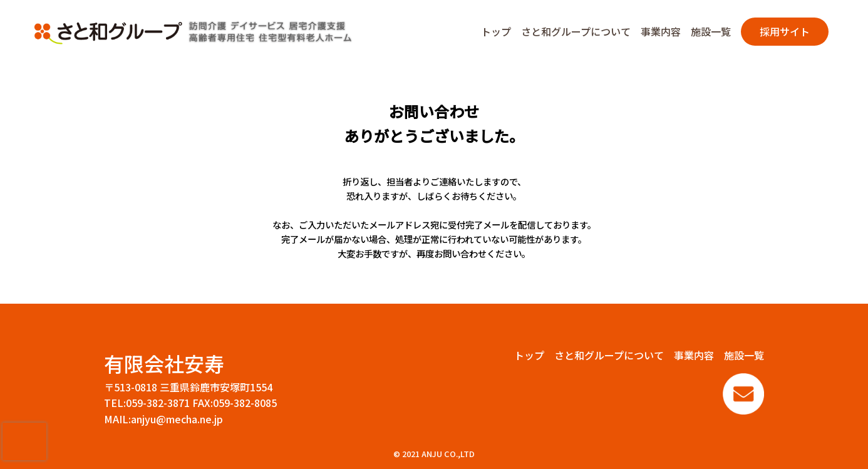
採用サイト (785, 31)
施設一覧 (711, 31)
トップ (496, 31)
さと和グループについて (576, 31)
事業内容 (661, 31)
